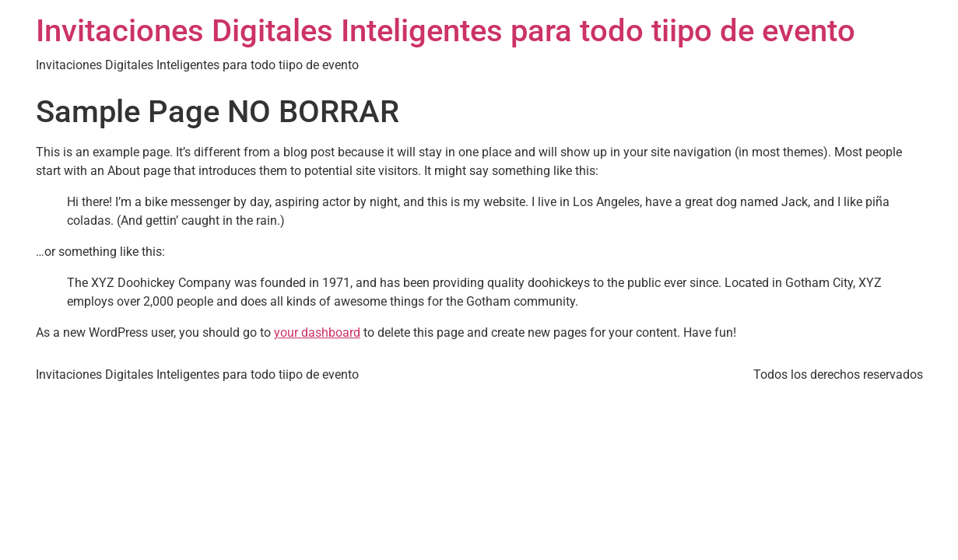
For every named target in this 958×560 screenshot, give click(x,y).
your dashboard (317, 332)
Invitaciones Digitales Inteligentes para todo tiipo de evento (446, 31)
